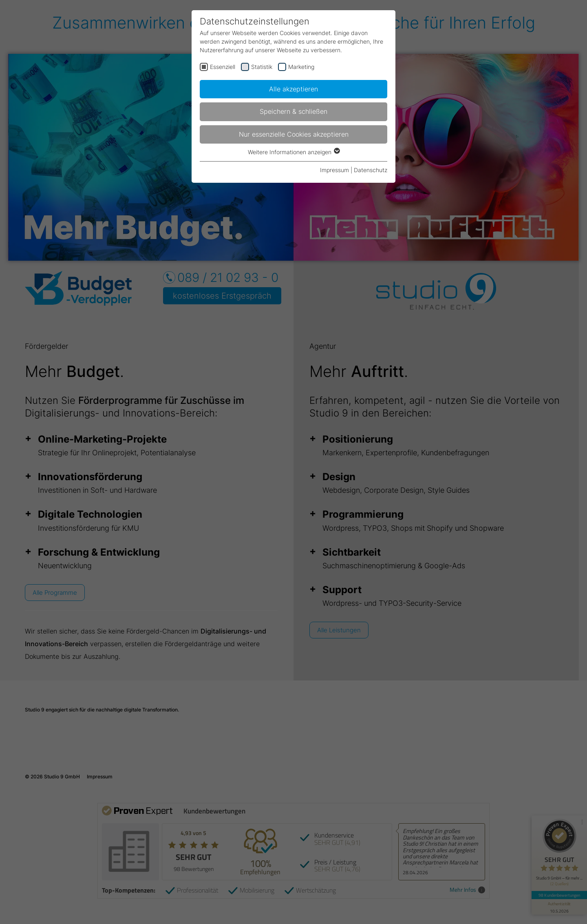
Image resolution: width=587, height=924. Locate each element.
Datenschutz (371, 170)
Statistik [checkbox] (262, 67)
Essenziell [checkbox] (223, 67)
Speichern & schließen (293, 111)
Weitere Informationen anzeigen (293, 152)
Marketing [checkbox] (301, 67)
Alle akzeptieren (293, 89)
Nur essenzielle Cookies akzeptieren (294, 134)
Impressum (334, 170)
